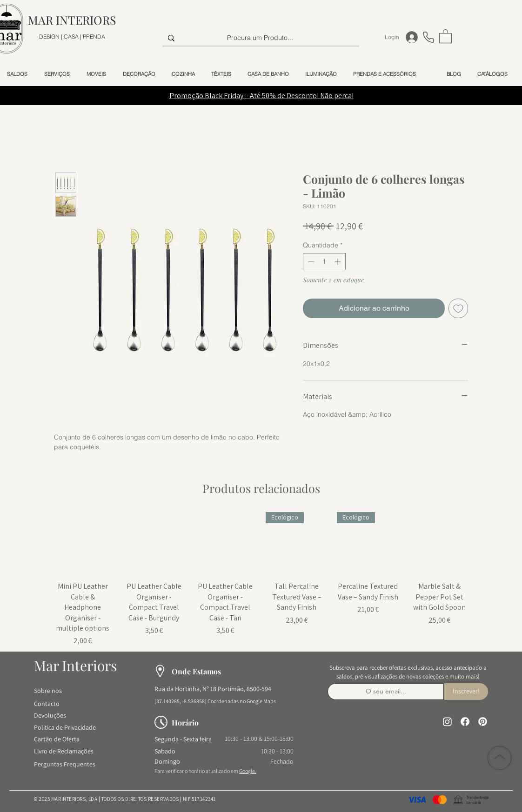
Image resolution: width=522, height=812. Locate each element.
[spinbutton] (324, 262)
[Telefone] (428, 37)
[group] (261, 579)
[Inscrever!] (466, 692)
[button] (445, 36)
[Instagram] (447, 722)
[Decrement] (310, 262)
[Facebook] (465, 722)
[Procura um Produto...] (260, 38)
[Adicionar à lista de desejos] (458, 308)
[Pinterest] (483, 722)
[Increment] (338, 262)
